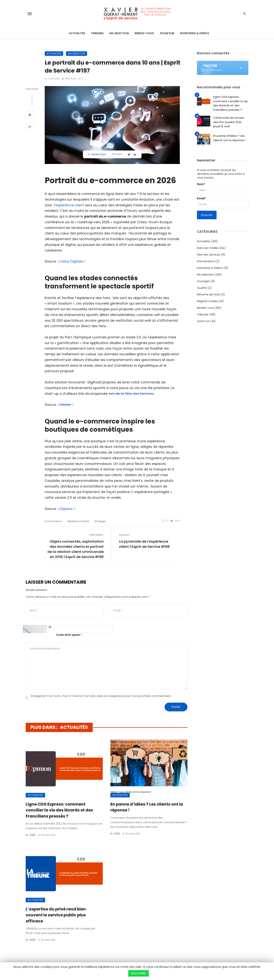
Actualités (77, 33)
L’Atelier (65, 405)
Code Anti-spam (68, 635)
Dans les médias (208, 248)
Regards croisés (207, 301)
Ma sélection (119, 33)
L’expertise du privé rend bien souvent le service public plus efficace (56, 915)
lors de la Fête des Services (131, 394)
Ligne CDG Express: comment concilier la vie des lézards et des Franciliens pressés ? (59, 810)
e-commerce (53, 521)
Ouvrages (203, 281)
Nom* (223, 188)
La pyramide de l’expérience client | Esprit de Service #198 (144, 544)
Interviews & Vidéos (195, 33)
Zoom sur (167, 33)
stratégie (100, 521)
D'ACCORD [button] (139, 973)
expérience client (70, 205)
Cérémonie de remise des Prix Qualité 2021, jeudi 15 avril (229, 122)
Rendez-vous (144, 33)
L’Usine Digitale (71, 261)
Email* (223, 202)
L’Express (66, 509)
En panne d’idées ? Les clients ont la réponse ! (147, 807)
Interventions (206, 261)
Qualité (202, 288)
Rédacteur (99, 154)
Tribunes (97, 33)
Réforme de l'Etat (208, 294)
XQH (32, 835)
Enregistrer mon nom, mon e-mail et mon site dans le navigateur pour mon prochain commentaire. (101, 696)
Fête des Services (209, 255)
